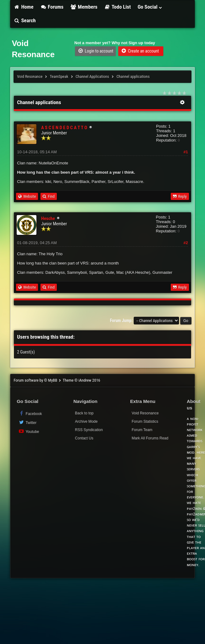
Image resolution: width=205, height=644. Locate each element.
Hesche (48, 218)
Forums (52, 7)
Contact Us (84, 438)
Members (84, 7)
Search (25, 20)
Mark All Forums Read (150, 438)
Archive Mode (86, 422)
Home (23, 7)
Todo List (118, 7)
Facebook (30, 413)
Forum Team (142, 430)
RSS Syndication (89, 430)
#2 (186, 243)
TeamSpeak (59, 76)
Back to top (84, 413)
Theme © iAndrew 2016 (81, 380)
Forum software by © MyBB (36, 380)
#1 (186, 152)
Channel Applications (92, 76)
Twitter (27, 422)
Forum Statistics (145, 422)
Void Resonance (30, 76)
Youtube (29, 431)
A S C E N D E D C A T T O (64, 128)
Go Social (150, 7)
